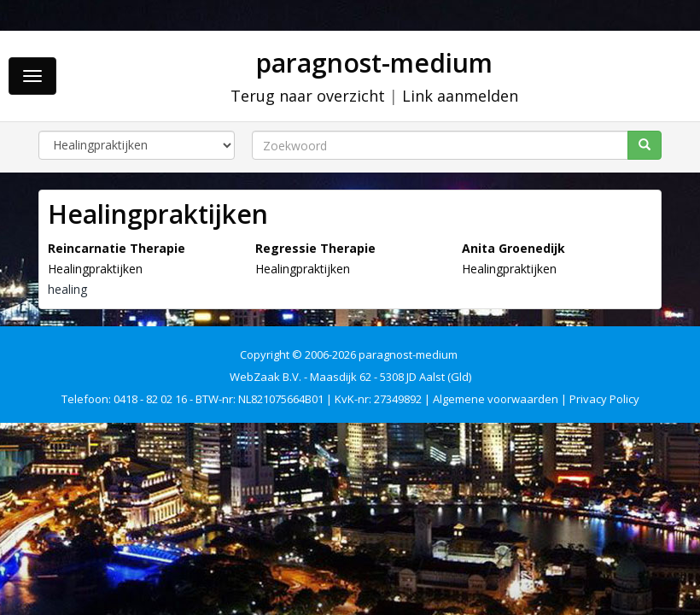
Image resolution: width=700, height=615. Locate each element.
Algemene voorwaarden (496, 399)
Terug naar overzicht (308, 96)
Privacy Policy (604, 399)
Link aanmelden (460, 96)
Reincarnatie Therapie (117, 248)
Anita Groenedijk (513, 248)
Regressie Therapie (315, 248)
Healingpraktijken (95, 269)
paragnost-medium (374, 63)
